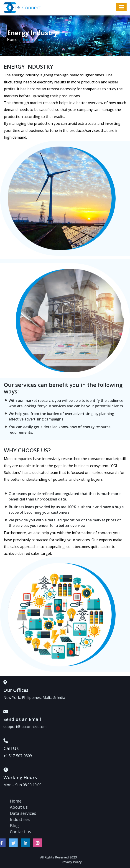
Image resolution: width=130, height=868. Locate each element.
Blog (51, 825)
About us (56, 807)
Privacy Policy (108, 862)
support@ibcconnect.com (25, 727)
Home (12, 40)
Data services (60, 813)
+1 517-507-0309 (18, 756)
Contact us (57, 832)
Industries (57, 819)
